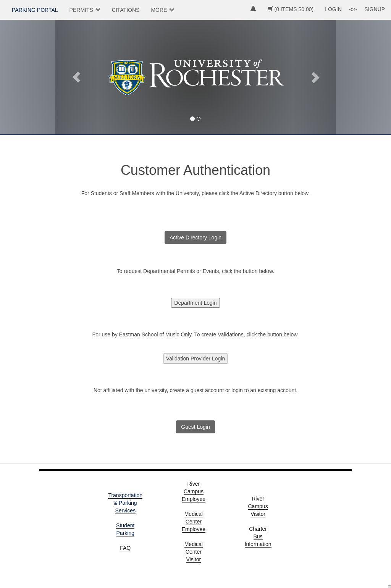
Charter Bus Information (258, 536)
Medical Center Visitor (194, 552)
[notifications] (253, 10)
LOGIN (333, 9)
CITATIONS (126, 10)
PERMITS (81, 10)
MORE (159, 10)
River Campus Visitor (258, 506)
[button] (76, 77)
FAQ (125, 548)
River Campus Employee (194, 491)
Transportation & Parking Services (125, 503)
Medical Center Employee (194, 522)
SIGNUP (375, 9)
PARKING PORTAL (35, 10)
